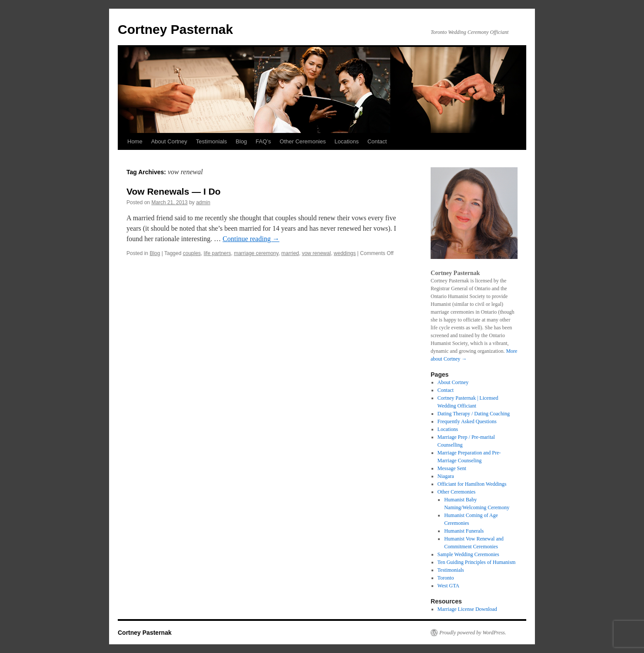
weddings (345, 253)
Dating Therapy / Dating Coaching (474, 414)
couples (192, 253)
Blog (241, 141)
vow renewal (317, 253)
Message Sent (452, 468)
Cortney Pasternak (175, 29)
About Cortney (169, 141)
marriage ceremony (256, 253)
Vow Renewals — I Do (174, 191)
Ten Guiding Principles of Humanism (477, 562)
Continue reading (251, 239)
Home (135, 141)
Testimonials (212, 141)
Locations (347, 141)
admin (203, 202)
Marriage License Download (467, 609)
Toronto (446, 578)
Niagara (446, 476)
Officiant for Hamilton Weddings (472, 484)
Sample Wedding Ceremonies (468, 554)
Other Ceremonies (303, 141)
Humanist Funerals (464, 531)
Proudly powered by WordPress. (473, 633)
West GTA (448, 586)
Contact (377, 141)
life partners (217, 253)
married (290, 253)
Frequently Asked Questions (467, 421)
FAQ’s (263, 141)
